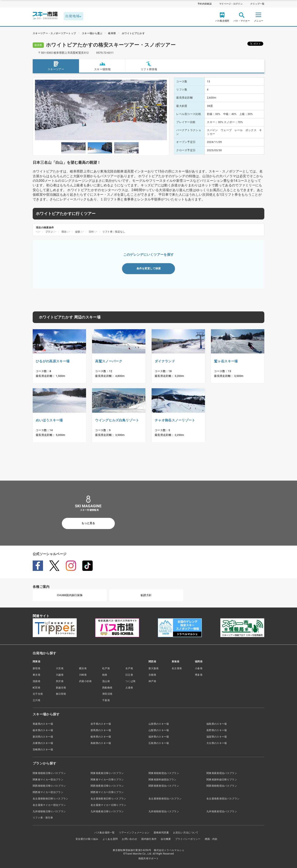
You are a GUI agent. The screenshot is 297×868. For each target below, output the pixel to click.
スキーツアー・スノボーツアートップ (54, 33)
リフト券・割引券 (43, 818)
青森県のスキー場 (43, 724)
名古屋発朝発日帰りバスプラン (50, 799)
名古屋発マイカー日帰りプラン (108, 805)
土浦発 (129, 688)
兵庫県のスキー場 (43, 743)
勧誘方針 (146, 595)
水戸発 (129, 668)
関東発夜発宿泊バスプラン (222, 773)
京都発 (152, 675)
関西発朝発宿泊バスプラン (222, 786)
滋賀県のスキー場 (217, 737)
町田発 (37, 688)
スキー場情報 (102, 66)
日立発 (129, 675)
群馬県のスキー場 (101, 730)
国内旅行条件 (149, 839)
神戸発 (152, 681)
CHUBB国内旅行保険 (70, 595)
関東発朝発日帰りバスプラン (49, 773)
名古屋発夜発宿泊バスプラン (223, 799)
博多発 (199, 675)
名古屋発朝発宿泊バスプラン (165, 799)
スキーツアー (56, 66)
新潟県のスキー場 (43, 737)
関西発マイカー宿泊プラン (48, 792)
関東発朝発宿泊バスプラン (164, 773)
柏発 (105, 675)
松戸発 (106, 668)
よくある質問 (110, 839)
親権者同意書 (161, 833)
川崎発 (83, 675)
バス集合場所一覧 (105, 833)
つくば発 (130, 681)
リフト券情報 (149, 66)
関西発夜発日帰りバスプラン (107, 786)
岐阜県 (112, 33)
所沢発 (60, 681)
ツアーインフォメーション (134, 833)
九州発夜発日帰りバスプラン (107, 811)
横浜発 (83, 668)
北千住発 (38, 694)
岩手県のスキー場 (101, 724)
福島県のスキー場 (217, 724)
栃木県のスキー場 (43, 730)
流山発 (106, 681)
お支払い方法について (186, 833)
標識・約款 (211, 839)
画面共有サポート (149, 858)
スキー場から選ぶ (92, 33)
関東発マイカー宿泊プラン (48, 780)
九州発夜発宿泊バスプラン (222, 811)
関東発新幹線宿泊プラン (163, 780)
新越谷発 (61, 688)
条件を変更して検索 (149, 268)
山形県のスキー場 (159, 724)
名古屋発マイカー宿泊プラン (49, 805)
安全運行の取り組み (87, 839)
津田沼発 (107, 694)
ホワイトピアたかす (133, 33)
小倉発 (199, 668)
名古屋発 (177, 668)
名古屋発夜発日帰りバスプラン (108, 799)
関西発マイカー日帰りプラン (107, 792)
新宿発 (37, 668)
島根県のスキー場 (101, 743)
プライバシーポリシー (188, 839)
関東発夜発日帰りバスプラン (107, 773)
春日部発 (61, 694)
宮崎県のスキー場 (43, 750)
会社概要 (166, 839)
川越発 (60, 675)
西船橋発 (107, 688)
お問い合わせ (129, 839)
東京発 (37, 675)
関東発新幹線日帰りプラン (222, 780)
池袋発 (37, 681)
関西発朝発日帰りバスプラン (49, 786)
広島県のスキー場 (159, 743)
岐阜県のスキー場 (101, 737)
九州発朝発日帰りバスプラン (49, 811)
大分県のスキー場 (217, 743)
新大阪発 (154, 668)
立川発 (37, 700)
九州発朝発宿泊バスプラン (164, 811)
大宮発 (60, 668)
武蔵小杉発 (85, 681)
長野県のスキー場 (217, 730)
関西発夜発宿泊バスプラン (164, 786)
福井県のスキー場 (159, 737)
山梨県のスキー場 (159, 730)
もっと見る (88, 523)
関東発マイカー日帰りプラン (107, 780)
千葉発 (106, 700)
